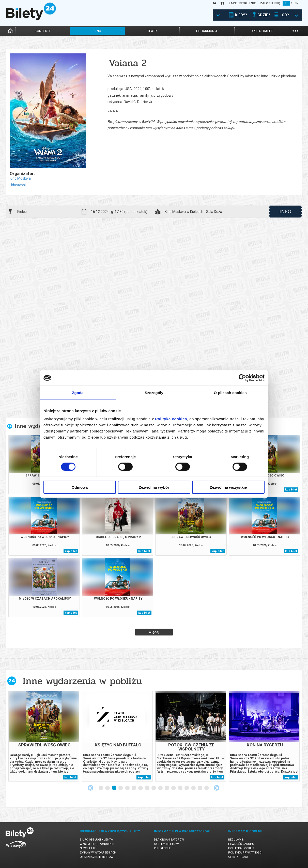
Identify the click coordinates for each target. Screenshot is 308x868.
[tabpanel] (44, 736)
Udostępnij (18, 185)
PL (286, 3)
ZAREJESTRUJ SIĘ (242, 3)
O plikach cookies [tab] (230, 393)
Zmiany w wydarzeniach (98, 853)
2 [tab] (108, 788)
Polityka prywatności (245, 853)
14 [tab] (187, 788)
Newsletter (89, 848)
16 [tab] (200, 788)
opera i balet (262, 31)
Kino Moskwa (20, 178)
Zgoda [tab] (78, 393)
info (285, 211)
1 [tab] (101, 788)
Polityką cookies (171, 419)
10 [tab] (161, 788)
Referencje (162, 848)
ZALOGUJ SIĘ (270, 3)
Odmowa (80, 487)
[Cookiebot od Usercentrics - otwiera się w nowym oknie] (242, 378)
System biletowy (167, 844)
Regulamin (236, 840)
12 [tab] (174, 788)
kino (97, 31)
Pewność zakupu (241, 844)
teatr (152, 31)
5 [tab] (128, 788)
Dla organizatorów (169, 840)
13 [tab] (180, 788)
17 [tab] (207, 788)
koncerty (43, 31)
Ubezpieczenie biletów (97, 857)
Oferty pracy (238, 857)
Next (217, 788)
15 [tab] (194, 788)
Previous (90, 788)
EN (297, 3)
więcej (154, 632)
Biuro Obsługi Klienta (96, 840)
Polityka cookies (241, 848)
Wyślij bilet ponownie (97, 844)
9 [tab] (154, 788)
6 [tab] (134, 788)
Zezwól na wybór (154, 487)
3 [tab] (114, 788)
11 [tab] (167, 788)
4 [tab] (121, 788)
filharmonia (207, 31)
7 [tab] (141, 788)
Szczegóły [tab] (154, 393)
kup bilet (291, 490)
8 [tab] (147, 788)
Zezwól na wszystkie (228, 487)
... (295, 30)
